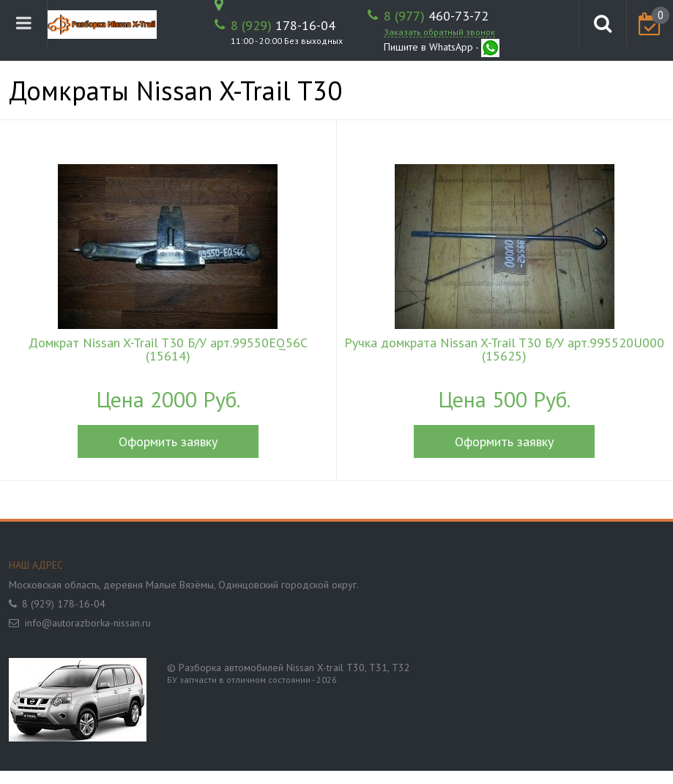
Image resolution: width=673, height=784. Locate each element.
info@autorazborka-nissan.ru (88, 623)
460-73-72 (436, 16)
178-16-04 (283, 26)
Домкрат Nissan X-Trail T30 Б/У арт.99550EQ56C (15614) (168, 350)
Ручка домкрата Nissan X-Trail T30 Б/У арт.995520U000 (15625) (504, 350)
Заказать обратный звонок (439, 32)
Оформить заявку (168, 441)
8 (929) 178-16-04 (64, 604)
